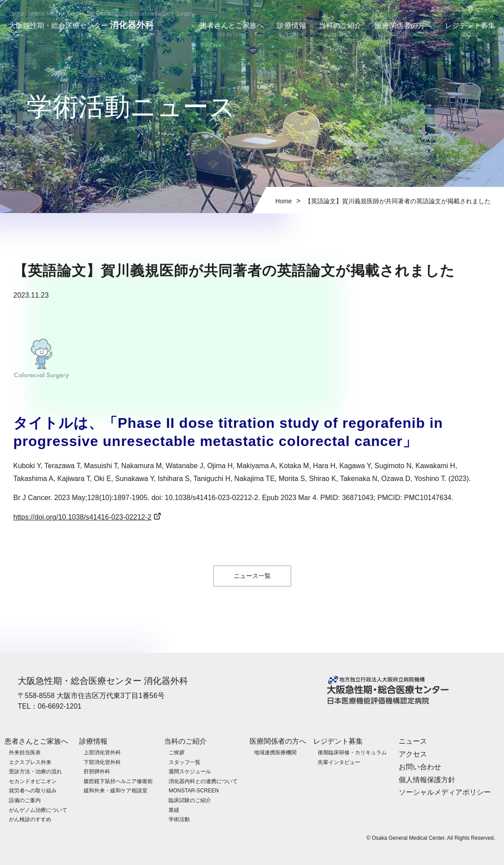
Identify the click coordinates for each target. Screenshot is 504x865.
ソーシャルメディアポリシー (445, 792)
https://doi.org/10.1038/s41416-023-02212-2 (82, 517)
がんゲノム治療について (38, 810)
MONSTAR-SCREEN (194, 791)
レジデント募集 (470, 30)
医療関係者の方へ (403, 30)
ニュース (413, 741)
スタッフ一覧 (185, 762)
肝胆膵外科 (97, 771)
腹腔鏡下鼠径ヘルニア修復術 (118, 781)
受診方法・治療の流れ (35, 771)
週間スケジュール (190, 771)
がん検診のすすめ (30, 819)
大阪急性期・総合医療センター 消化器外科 (103, 681)
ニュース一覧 (252, 576)
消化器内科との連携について (203, 781)
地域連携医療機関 (275, 752)
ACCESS (485, 10)
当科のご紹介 (340, 30)
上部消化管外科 (102, 752)
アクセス (413, 754)
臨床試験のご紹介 (190, 800)
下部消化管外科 (102, 762)
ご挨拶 (177, 752)
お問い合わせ (420, 766)
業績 (174, 810)
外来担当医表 (25, 752)
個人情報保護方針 (427, 779)
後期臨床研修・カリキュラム (352, 752)
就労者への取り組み (33, 791)
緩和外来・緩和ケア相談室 (115, 791)
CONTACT (452, 10)
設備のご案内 (25, 800)
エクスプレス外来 (30, 762)
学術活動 (179, 819)
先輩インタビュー (339, 762)
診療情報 (291, 30)
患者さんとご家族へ (232, 30)
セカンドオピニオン (33, 781)
